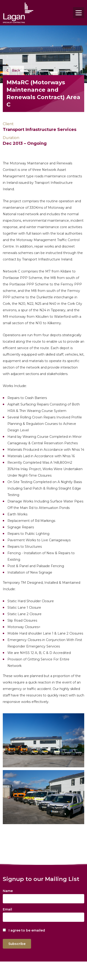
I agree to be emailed (27, 930)
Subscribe (17, 944)
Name (8, 891)
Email (7, 909)
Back (13, 70)
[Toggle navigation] (79, 13)
